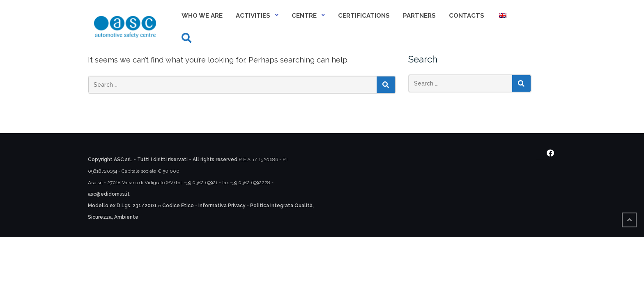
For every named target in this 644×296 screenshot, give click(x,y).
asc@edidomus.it (109, 194)
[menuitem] (502, 16)
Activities (253, 16)
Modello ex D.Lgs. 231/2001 (122, 206)
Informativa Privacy (222, 206)
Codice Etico (178, 206)
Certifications (364, 16)
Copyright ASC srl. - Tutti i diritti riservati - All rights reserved (163, 160)
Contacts (467, 16)
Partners (419, 16)
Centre (304, 16)
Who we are (202, 16)
